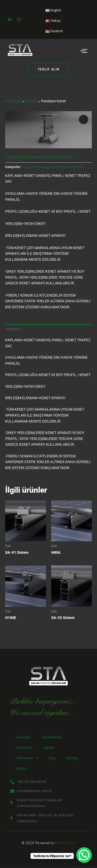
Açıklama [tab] (13, 329)
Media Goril (65, 843)
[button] (84, 119)
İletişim (21, 768)
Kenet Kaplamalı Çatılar (54, 157)
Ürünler (49, 748)
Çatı (8, 157)
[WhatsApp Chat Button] (84, 855)
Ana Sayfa (23, 737)
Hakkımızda (27, 758)
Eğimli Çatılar (24, 157)
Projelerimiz (24, 748)
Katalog (72, 758)
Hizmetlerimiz (52, 737)
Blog (52, 758)
